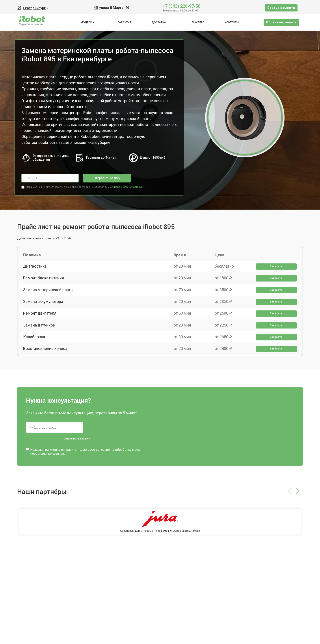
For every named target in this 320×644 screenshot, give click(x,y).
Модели (86, 23)
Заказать (275, 270)
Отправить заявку (100, 178)
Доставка (159, 23)
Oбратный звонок (281, 22)
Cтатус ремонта (281, 8)
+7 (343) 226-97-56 (181, 6)
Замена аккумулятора (45, 316)
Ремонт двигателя (42, 331)
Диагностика (37, 270)
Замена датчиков (41, 347)
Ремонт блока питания (45, 286)
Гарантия (125, 23)
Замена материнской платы (50, 301)
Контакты (232, 23)
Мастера (198, 23)
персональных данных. (129, 186)
